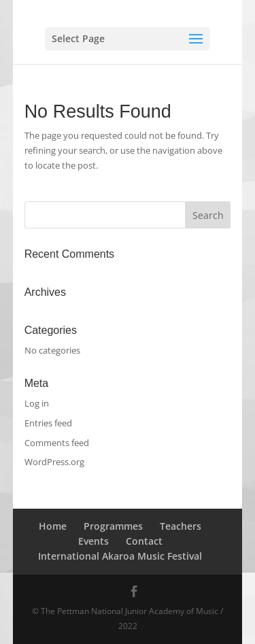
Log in (37, 403)
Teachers (181, 526)
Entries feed (48, 423)
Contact (144, 541)
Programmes (113, 526)
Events (93, 541)
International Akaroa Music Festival (120, 556)
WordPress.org (54, 462)
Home (53, 526)
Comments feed (57, 443)
